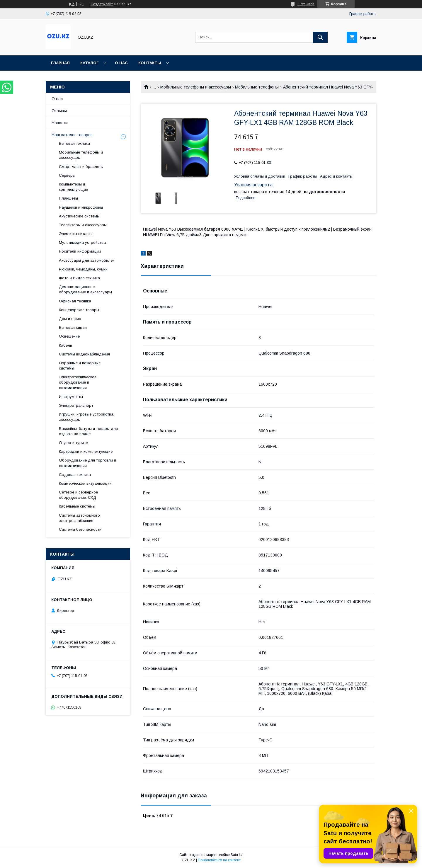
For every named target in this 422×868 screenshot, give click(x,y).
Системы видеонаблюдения (84, 354)
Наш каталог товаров (72, 135)
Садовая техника (75, 475)
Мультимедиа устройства (82, 242)
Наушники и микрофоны (81, 207)
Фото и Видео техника (79, 278)
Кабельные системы (77, 506)
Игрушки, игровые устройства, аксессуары (87, 417)
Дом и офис (70, 319)
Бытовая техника (74, 143)
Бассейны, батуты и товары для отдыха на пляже (88, 431)
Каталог (89, 63)
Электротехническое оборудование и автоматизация (78, 382)
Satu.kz (237, 855)
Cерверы (67, 175)
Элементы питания (76, 234)
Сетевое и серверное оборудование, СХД (78, 495)
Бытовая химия (73, 327)
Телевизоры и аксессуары (83, 225)
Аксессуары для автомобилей (87, 260)
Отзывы (59, 111)
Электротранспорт (76, 405)
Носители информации (80, 251)
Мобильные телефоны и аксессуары (196, 87)
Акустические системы (79, 216)
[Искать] (320, 37)
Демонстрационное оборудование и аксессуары (85, 289)
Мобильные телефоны (257, 87)
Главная (60, 63)
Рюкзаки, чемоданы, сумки (83, 269)
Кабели (65, 345)
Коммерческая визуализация (85, 483)
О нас (121, 63)
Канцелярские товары (79, 310)
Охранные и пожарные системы (80, 366)
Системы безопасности (80, 529)
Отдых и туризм (74, 443)
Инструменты (71, 397)
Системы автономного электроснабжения (79, 518)
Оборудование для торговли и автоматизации (87, 463)
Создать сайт (102, 4)
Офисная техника (75, 301)
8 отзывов (306, 4)
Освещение (69, 336)
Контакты (150, 63)
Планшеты (68, 198)
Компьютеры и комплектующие (73, 187)
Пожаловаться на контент (219, 860)
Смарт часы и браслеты (81, 167)
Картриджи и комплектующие (86, 451)
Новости (60, 123)
